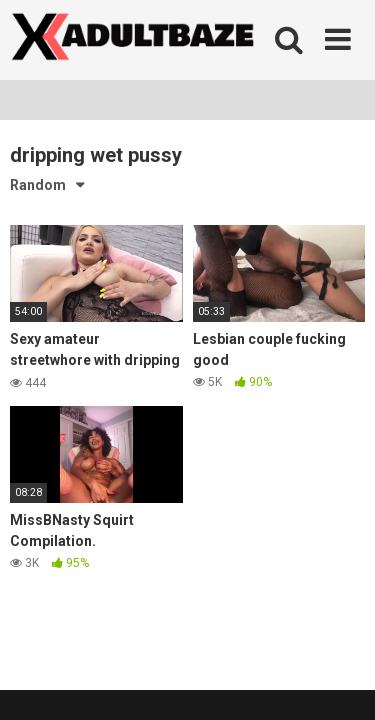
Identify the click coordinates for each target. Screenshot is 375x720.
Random (38, 185)
